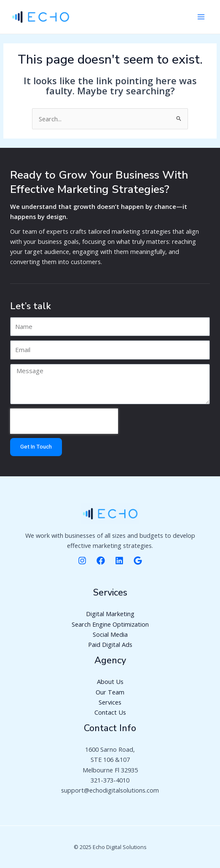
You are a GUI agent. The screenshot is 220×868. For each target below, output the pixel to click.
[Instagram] (82, 561)
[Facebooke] (101, 561)
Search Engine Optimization (110, 624)
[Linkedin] (119, 561)
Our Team (110, 692)
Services (110, 702)
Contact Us (110, 712)
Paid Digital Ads (110, 644)
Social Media (110, 634)
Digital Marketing (110, 614)
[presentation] (64, 421)
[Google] (138, 561)
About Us (110, 681)
